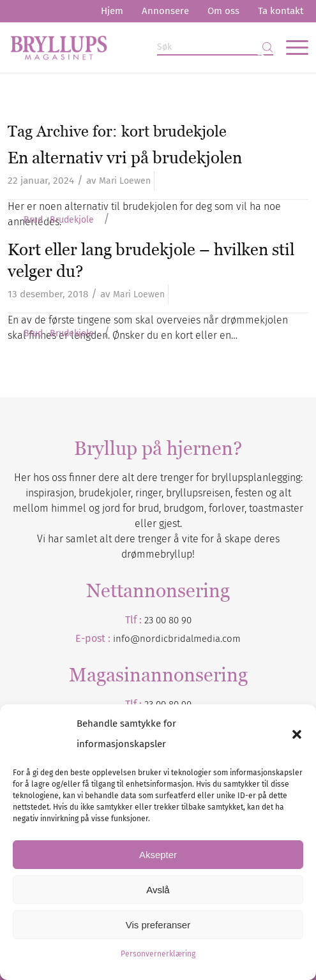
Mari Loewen (125, 181)
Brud (33, 220)
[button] (297, 734)
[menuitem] (112, 11)
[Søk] (215, 48)
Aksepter (158, 855)
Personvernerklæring (158, 954)
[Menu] (291, 47)
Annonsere (165, 11)
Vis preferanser (158, 925)
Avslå (158, 890)
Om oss (223, 11)
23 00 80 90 (168, 620)
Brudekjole (72, 220)
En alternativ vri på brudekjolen (125, 158)
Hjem (112, 11)
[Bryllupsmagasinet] (128, 47)
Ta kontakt (281, 11)
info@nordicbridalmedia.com (177, 639)
